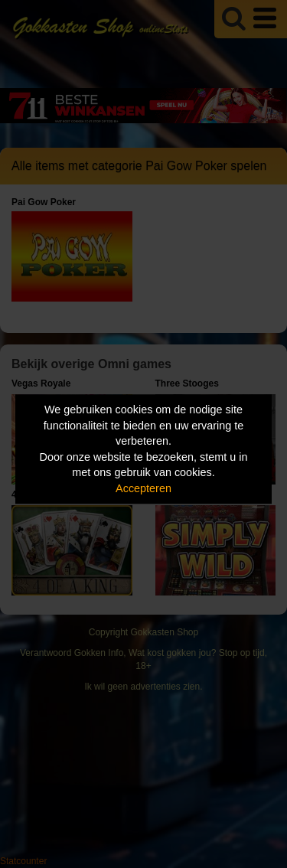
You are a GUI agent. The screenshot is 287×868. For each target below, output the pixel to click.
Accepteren (143, 488)
